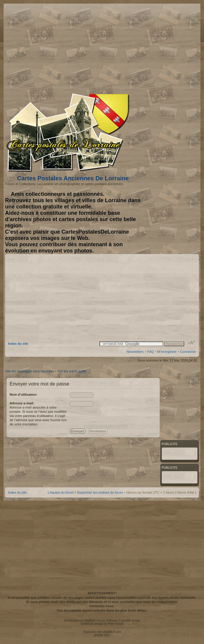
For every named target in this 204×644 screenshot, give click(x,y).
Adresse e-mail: (22, 403)
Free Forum (116, 624)
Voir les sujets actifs (72, 371)
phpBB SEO (102, 635)
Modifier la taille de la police (192, 343)
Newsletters (135, 352)
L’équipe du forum (61, 492)
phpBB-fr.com (112, 632)
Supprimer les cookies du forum (100, 492)
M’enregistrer (167, 352)
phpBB (89, 620)
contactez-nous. (102, 606)
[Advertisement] (149, 47)
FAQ (150, 352)
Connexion (188, 352)
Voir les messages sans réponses (30, 371)
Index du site (18, 344)
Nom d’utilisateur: (24, 394)
